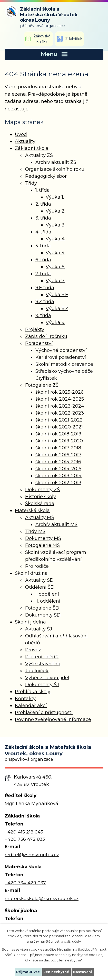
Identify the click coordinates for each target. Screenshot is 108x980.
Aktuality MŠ (40, 517)
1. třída (43, 190)
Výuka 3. (55, 225)
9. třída (43, 315)
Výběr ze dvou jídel (47, 678)
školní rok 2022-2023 (60, 413)
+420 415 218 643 (24, 832)
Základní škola (32, 148)
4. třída (43, 232)
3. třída (43, 218)
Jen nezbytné (56, 972)
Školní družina (31, 573)
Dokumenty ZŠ (42, 490)
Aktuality (25, 141)
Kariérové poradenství (61, 357)
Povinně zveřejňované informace (53, 719)
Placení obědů (42, 657)
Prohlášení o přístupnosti (44, 712)
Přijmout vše (28, 972)
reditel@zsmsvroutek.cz (32, 855)
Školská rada (40, 504)
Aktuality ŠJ (39, 629)
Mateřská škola (32, 511)
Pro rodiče (37, 566)
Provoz (33, 650)
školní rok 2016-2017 (58, 455)
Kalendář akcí (31, 706)
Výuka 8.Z (57, 309)
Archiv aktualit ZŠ (56, 162)
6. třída (43, 260)
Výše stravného (43, 664)
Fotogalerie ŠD (42, 608)
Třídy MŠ (35, 531)
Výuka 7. (55, 281)
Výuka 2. (55, 211)
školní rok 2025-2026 (60, 392)
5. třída (43, 246)
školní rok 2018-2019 (58, 434)
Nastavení (82, 972)
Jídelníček (37, 671)
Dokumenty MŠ (43, 538)
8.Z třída (45, 302)
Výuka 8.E (57, 295)
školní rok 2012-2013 (58, 483)
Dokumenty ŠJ (42, 685)
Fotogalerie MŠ (42, 545)
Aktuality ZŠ (39, 155)
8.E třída (45, 288)
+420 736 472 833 (25, 839)
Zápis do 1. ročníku (46, 336)
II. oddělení (48, 601)
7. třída (43, 274)
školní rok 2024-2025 (60, 399)
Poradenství (39, 343)
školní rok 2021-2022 (59, 420)
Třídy (31, 183)
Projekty (35, 329)
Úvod (21, 134)
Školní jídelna (30, 622)
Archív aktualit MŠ (56, 524)
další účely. (73, 941)
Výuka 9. (55, 322)
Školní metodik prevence (64, 364)
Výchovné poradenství (61, 350)
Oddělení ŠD (40, 587)
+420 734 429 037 (25, 883)
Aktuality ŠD (39, 580)
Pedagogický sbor (46, 176)
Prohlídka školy (33, 692)
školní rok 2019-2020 (59, 441)
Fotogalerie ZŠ (42, 385)
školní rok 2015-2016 (58, 462)
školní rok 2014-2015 (58, 469)
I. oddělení (47, 594)
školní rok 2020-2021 (59, 427)
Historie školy (41, 497)
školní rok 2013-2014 (58, 476)
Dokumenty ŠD (43, 615)
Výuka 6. (55, 267)
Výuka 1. (55, 197)
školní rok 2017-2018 (58, 448)
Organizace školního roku (55, 169)
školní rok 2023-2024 (60, 406)
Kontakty (25, 699)
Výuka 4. (56, 239)
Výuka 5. (55, 253)
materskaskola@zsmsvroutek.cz (42, 898)
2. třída (43, 204)
